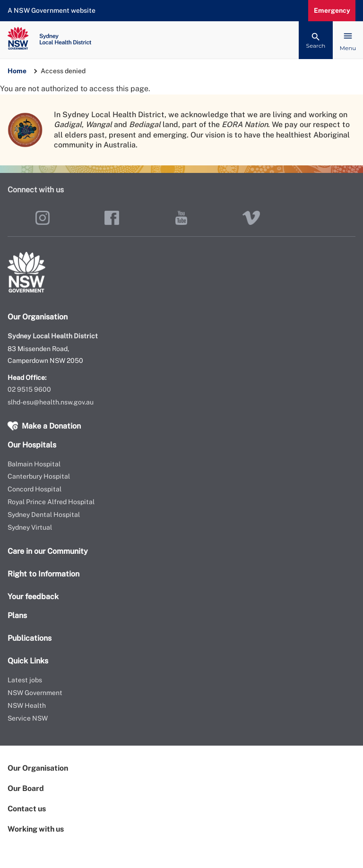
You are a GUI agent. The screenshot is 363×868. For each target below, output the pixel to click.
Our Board (26, 788)
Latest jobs (25, 680)
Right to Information (43, 574)
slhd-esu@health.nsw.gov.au (51, 402)
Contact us (27, 809)
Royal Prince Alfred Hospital (51, 502)
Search (316, 46)
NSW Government (35, 693)
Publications (30, 638)
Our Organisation (38, 768)
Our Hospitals (32, 445)
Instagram (42, 218)
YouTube (181, 218)
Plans (17, 615)
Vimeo (251, 218)
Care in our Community (48, 551)
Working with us (36, 829)
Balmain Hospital (34, 464)
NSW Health (27, 705)
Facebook (112, 218)
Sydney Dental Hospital (44, 515)
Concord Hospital (35, 489)
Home (17, 71)
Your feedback (33, 597)
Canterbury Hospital (39, 476)
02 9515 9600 (29, 389)
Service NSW (28, 718)
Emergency (332, 10)
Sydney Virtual (30, 527)
